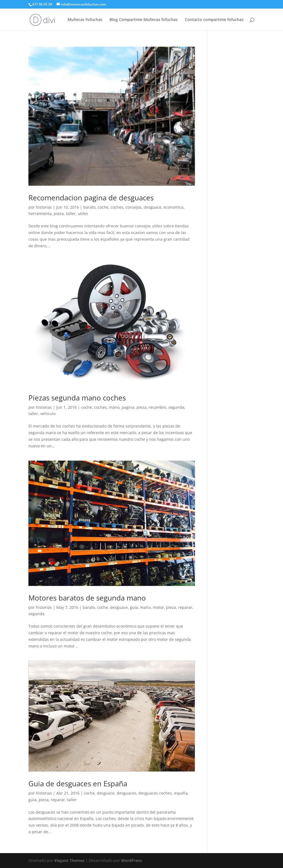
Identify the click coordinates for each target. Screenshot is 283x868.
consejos (134, 207)
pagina (128, 407)
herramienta (40, 213)
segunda (176, 407)
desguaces (126, 793)
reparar (185, 607)
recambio (157, 407)
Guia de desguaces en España (78, 784)
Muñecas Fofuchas (85, 20)
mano (114, 407)
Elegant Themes (69, 860)
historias (44, 207)
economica (173, 207)
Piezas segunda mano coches (77, 398)
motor (158, 607)
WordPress (131, 860)
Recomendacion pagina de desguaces (91, 198)
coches (117, 207)
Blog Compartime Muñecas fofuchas (144, 20)
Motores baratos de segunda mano (87, 598)
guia (134, 607)
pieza (59, 213)
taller (71, 213)
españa (181, 793)
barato (89, 207)
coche (103, 207)
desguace (153, 207)
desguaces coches (155, 793)
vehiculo (48, 414)
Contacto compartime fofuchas (214, 20)
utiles (83, 213)
